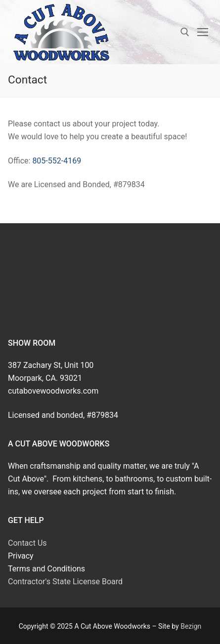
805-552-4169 (57, 161)
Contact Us (27, 543)
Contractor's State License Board (65, 582)
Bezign (191, 626)
